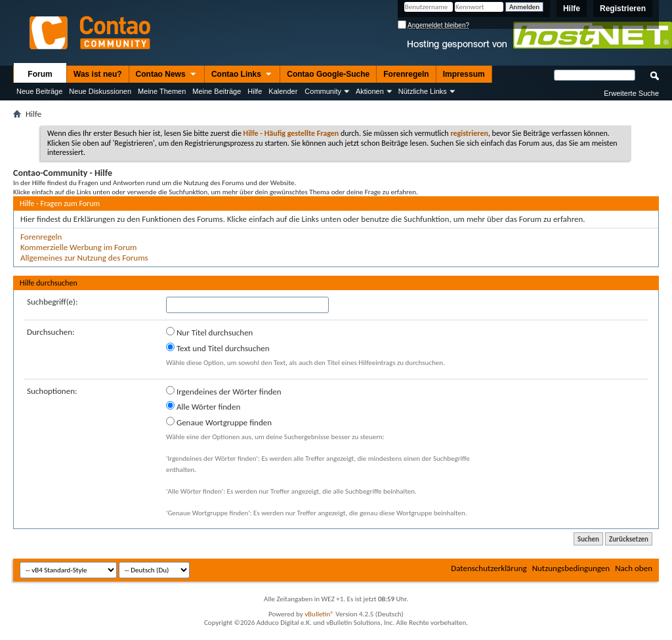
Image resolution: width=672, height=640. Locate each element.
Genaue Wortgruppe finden (219, 422)
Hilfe (572, 9)
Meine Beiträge (217, 91)
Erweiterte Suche (631, 93)
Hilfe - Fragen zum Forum (60, 203)
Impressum (464, 74)
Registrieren (623, 9)
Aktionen (370, 91)
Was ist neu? (98, 74)
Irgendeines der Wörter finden (224, 391)
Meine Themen (162, 91)
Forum (40, 74)
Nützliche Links (423, 91)
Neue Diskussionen (100, 91)
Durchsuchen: (51, 332)
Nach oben (634, 568)
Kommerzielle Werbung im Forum (78, 247)
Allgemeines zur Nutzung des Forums (84, 258)
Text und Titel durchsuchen (218, 348)
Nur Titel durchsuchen (209, 332)
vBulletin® (319, 614)
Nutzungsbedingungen (571, 568)
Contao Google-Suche (328, 74)
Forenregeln (406, 74)
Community (323, 91)
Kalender (283, 91)
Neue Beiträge (39, 91)
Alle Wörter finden (203, 406)
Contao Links (242, 75)
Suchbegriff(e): (52, 302)
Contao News (167, 75)
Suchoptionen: (52, 391)
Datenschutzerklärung (489, 568)
